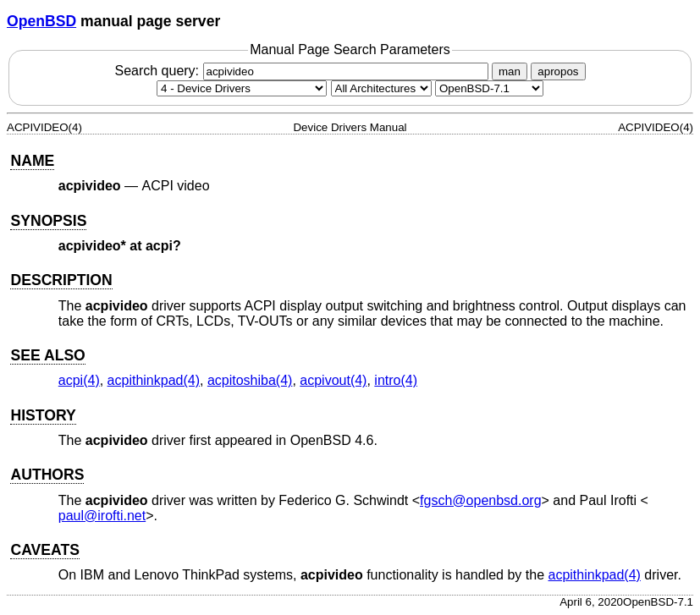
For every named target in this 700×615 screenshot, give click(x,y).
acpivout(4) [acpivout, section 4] (333, 380)
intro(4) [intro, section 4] (396, 380)
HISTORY (43, 415)
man (510, 71)
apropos (558, 71)
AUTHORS (47, 475)
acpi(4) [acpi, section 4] (79, 380)
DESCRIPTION (61, 280)
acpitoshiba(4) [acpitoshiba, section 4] (250, 380)
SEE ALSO (47, 355)
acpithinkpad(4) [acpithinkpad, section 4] (154, 380)
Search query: (303, 71)
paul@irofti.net (102, 516)
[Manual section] (242, 88)
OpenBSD (41, 21)
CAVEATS (44, 550)
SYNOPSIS (48, 221)
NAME (32, 161)
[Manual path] (489, 88)
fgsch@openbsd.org (480, 500)
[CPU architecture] (381, 88)
